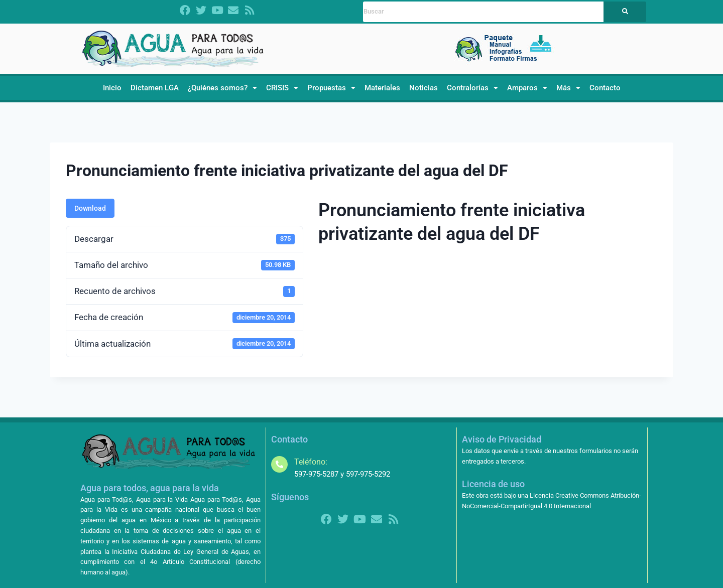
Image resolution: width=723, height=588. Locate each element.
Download (90, 208)
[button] (222, 88)
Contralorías (472, 88)
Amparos (527, 88)
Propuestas (331, 88)
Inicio (112, 88)
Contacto (605, 88)
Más (568, 88)
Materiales (382, 88)
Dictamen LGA (155, 88)
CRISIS (282, 88)
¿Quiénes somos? (222, 88)
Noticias (424, 88)
